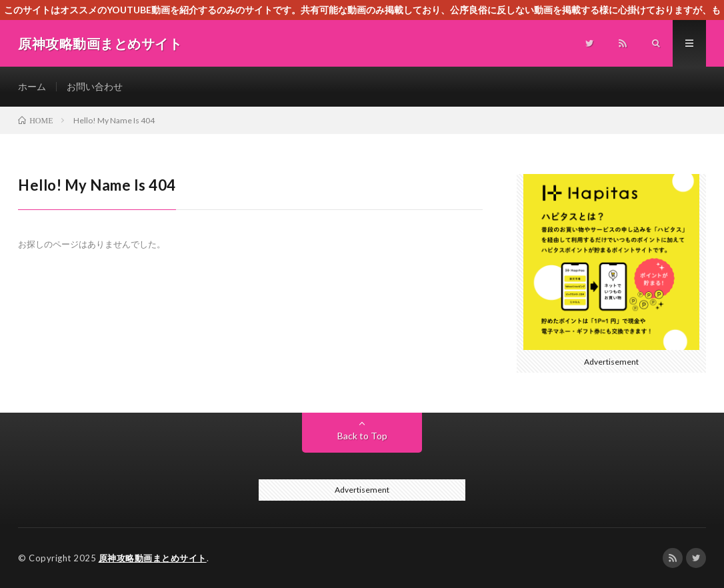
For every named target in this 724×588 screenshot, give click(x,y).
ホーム (32, 86)
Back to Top (362, 436)
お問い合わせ (95, 86)
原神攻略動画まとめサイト (153, 558)
